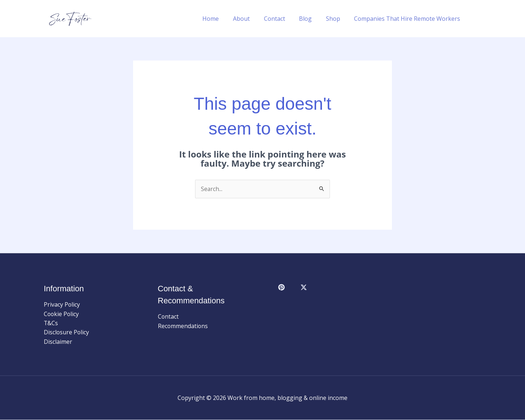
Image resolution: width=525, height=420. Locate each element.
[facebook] (283, 288)
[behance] (305, 288)
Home (224, 19)
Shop (337, 19)
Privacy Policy (62, 304)
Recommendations (183, 326)
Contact (283, 19)
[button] (478, 19)
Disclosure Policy (67, 332)
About (252, 19)
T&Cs (51, 323)
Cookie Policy (62, 314)
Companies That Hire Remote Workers (409, 19)
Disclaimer (58, 342)
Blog (312, 19)
